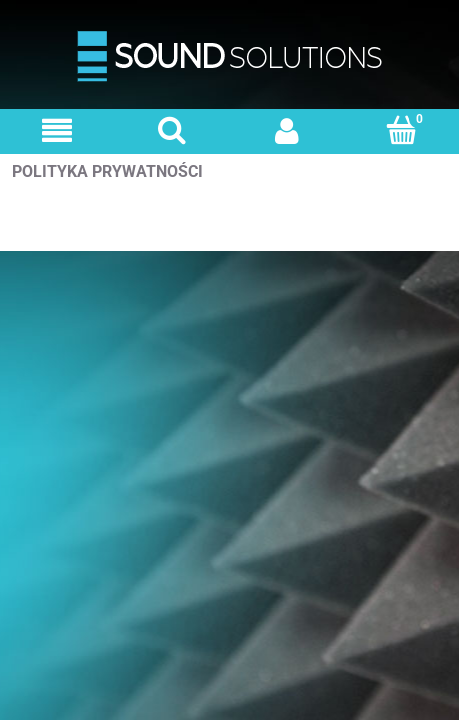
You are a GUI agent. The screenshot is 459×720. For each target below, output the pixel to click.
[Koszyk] (401, 129)
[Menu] (57, 130)
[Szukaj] (172, 129)
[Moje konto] (287, 130)
